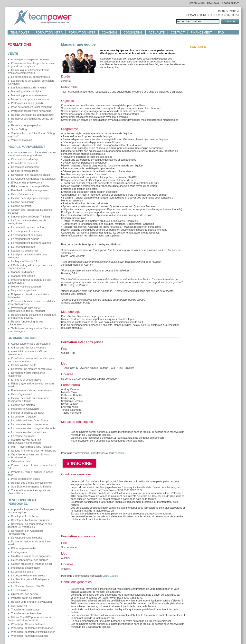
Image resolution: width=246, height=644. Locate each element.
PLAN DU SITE (229, 11)
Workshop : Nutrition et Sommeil (28, 636)
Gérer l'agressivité (20, 394)
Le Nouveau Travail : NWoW (26, 586)
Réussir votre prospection (24, 125)
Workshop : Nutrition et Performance (30, 628)
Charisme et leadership (23, 159)
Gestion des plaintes (21, 405)
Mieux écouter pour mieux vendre (29, 99)
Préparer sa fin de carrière (24, 598)
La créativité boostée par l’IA (26, 227)
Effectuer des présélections (25, 183)
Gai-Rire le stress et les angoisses (29, 556)
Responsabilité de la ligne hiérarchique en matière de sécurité (32, 316)
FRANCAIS (213, 3)
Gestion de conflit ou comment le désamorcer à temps (28, 400)
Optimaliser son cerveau (23, 594)
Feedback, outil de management (28, 190)
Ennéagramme (18, 552)
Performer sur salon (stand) (25, 103)
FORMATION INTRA (49, 33)
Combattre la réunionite (23, 163)
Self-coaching (17, 606)
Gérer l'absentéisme (21, 194)
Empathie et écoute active (24, 380)
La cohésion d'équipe (22, 417)
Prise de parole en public (24, 479)
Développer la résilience (23, 516)
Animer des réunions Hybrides (27, 348)
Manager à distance (21, 272)
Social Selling (17, 129)
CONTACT (178, 33)
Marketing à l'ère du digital (24, 91)
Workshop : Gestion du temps (26, 624)
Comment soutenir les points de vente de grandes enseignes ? (31, 65)
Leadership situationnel (23, 251)
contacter (120, 453)
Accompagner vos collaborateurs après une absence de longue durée (32, 154)
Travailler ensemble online (24, 613)
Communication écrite (22, 365)
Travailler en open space (24, 609)
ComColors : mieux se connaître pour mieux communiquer (31, 360)
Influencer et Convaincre (23, 409)
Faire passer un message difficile (28, 186)
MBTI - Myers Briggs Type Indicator (30, 447)
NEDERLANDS (197, 3)
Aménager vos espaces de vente (28, 59)
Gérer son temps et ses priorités (28, 560)
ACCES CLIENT (230, 3)
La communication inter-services (28, 424)
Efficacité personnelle (22, 548)
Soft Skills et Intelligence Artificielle (29, 487)
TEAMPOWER (20, 33)
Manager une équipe (21, 276)
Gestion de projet (19, 206)
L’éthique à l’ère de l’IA (22, 261)
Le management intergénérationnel (29, 243)
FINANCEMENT (201, 33)
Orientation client (19, 461)
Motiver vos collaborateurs (24, 287)
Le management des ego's (25, 235)
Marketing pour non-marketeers (28, 95)
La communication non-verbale (27, 432)
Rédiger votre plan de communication (31, 115)
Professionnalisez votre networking (29, 111)
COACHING (109, 33)
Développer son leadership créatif (29, 175)
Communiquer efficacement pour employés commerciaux (28, 71)
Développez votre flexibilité (25, 538)
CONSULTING (133, 33)
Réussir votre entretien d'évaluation (30, 602)
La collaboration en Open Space (28, 420)
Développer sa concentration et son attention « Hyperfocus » (30, 525)
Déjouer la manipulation (23, 171)
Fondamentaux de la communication (30, 390)
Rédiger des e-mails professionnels (30, 483)
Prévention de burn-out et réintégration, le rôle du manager (26, 309)
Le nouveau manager (22, 247)
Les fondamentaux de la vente (27, 87)
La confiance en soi (21, 572)
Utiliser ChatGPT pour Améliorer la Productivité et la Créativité (29, 619)
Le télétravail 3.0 (19, 590)
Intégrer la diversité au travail (26, 413)
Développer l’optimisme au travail (28, 520)
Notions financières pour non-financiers (32, 451)
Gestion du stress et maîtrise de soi (30, 564)
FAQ (221, 33)
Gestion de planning (21, 202)
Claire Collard (110, 576)
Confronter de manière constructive (30, 369)
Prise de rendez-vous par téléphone (30, 107)
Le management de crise (24, 231)
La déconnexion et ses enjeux (27, 575)
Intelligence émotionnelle (24, 568)
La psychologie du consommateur (29, 77)
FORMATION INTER (82, 33)
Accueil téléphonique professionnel (29, 344)
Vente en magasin (20, 140)
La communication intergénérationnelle (32, 428)
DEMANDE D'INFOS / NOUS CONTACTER (213, 15)
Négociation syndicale (22, 290)
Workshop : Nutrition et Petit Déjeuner (31, 632)
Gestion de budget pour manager (28, 198)
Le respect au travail (21, 436)
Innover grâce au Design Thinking (29, 217)
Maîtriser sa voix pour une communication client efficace (24, 441)
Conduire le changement (24, 167)
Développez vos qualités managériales (32, 179)
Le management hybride (23, 239)
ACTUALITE (157, 33)
